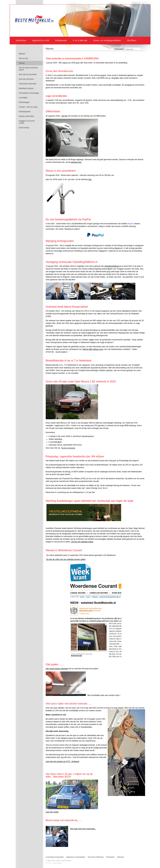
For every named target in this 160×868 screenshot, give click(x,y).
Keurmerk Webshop (96, 857)
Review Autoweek (68, 448)
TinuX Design (58, 863)
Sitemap (120, 857)
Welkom (22, 54)
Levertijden (23, 98)
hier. (90, 179)
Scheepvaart (61, 40)
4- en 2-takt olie (80, 40)
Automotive (21, 40)
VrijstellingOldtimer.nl (113, 266)
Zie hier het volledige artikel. (82, 542)
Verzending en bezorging (29, 93)
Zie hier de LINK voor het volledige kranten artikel (66, 559)
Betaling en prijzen (26, 88)
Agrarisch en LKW (41, 40)
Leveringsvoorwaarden (55, 857)
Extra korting (24, 128)
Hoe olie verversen (26, 79)
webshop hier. (76, 162)
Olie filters (131, 40)
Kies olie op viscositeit (28, 74)
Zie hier (65, 116)
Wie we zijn (24, 58)
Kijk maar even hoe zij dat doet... (83, 829)
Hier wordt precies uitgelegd (57, 669)
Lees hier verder (52, 812)
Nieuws (50, 49)
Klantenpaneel (25, 112)
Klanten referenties (27, 116)
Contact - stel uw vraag (28, 107)
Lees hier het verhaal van (62, 762)
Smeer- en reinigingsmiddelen (107, 40)
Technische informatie (28, 84)
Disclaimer (110, 857)
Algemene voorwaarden (76, 857)
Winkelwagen (24, 102)
